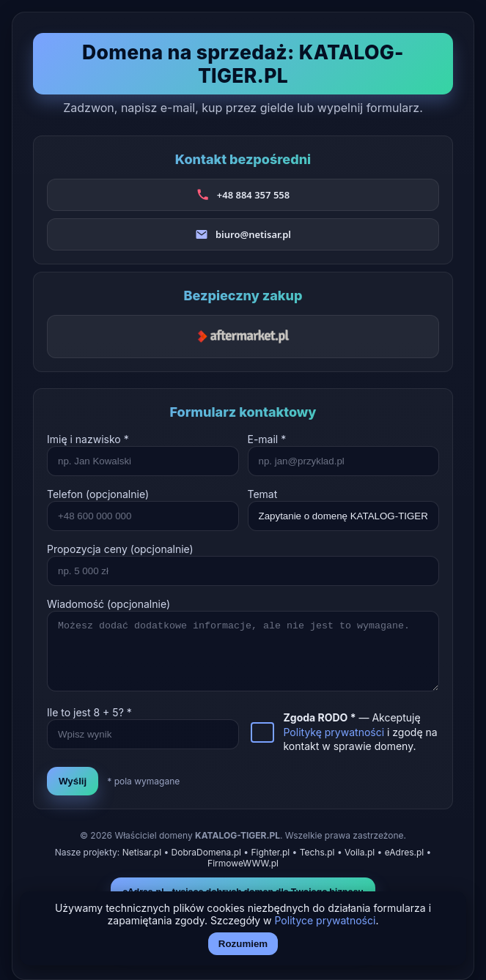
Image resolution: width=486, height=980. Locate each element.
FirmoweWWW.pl (243, 863)
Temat (263, 494)
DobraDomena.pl (206, 852)
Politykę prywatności (334, 732)
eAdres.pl (405, 852)
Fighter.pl (270, 852)
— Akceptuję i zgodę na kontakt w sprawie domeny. (361, 732)
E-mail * (267, 439)
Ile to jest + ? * (89, 712)
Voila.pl (360, 852)
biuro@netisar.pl (253, 234)
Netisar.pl (142, 852)
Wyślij (73, 781)
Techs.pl (317, 852)
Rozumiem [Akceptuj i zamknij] (243, 944)
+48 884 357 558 (253, 195)
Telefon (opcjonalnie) (98, 494)
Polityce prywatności (325, 920)
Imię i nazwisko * (88, 439)
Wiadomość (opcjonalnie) (108, 604)
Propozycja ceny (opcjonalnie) (120, 549)
